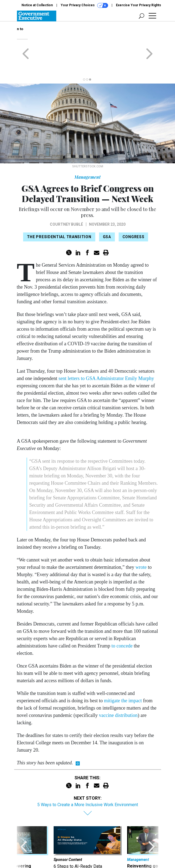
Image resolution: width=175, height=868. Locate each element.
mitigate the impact (123, 675)
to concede (122, 620)
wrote (141, 541)
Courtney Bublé (66, 198)
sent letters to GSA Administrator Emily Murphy (105, 352)
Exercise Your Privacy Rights (139, 5)
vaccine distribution (118, 689)
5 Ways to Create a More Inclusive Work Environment (88, 779)
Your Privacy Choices (84, 5)
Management (87, 151)
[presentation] (24, 827)
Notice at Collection (37, 5)
